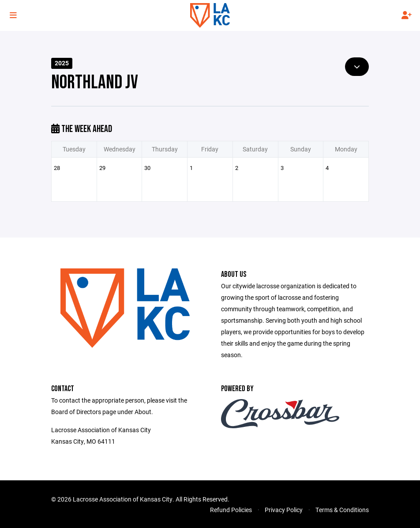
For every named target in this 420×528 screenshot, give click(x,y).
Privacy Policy (284, 510)
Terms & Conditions (342, 510)
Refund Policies (231, 510)
